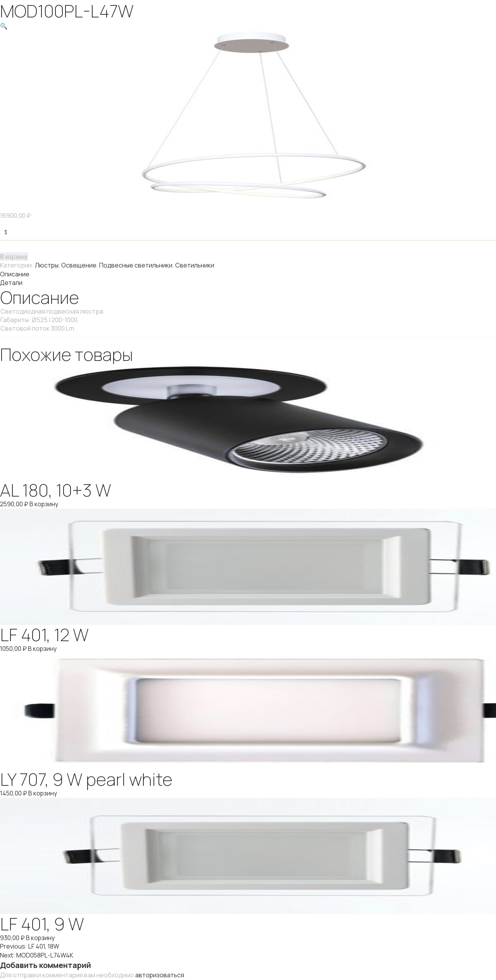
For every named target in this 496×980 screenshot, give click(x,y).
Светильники (196, 265)
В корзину (14, 256)
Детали (11, 282)
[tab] (248, 273)
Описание (15, 273)
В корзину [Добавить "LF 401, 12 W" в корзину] (43, 647)
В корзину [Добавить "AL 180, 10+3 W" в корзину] (44, 503)
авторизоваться (160, 972)
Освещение (79, 265)
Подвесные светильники (136, 265)
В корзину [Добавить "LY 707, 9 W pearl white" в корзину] (43, 791)
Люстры (47, 265)
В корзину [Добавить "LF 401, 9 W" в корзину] (40, 935)
